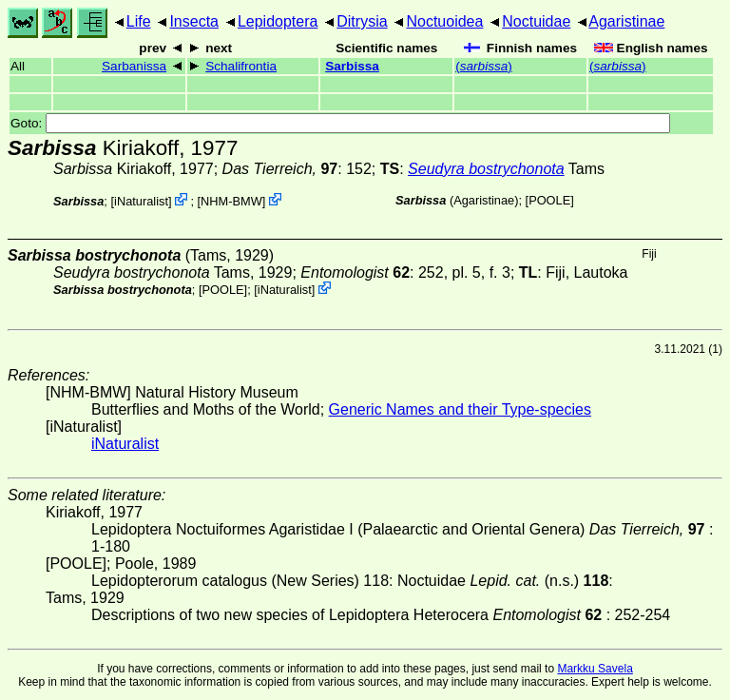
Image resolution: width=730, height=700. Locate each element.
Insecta (194, 21)
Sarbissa (352, 66)
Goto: (340, 123)
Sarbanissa (134, 66)
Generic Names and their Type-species (460, 409)
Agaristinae (626, 21)
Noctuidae (536, 21)
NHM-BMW (231, 201)
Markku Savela (595, 669)
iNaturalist (141, 201)
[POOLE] (550, 200)
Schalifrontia (241, 66)
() (484, 66)
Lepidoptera (278, 21)
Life (139, 21)
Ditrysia (362, 21)
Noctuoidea (444, 21)
